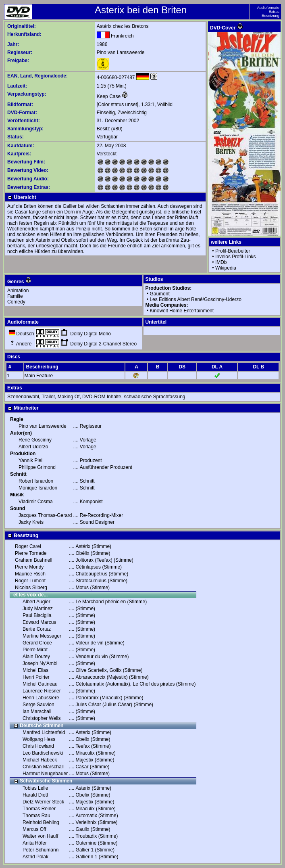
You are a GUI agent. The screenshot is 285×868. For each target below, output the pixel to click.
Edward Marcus (39, 622)
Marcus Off (34, 829)
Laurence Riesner (42, 691)
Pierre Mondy (29, 567)
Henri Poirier (36, 677)
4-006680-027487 (116, 77)
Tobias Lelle (35, 788)
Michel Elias (35, 670)
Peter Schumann (41, 850)
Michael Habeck (40, 760)
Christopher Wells (42, 718)
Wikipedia (226, 268)
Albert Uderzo (33, 447)
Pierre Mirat (35, 650)
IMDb (221, 262)
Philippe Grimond (37, 467)
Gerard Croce (37, 643)
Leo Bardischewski (43, 753)
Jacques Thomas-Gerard (45, 515)
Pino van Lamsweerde (121, 52)
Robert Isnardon (36, 481)
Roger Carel (28, 546)
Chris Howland (38, 746)
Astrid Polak (35, 857)
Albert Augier (36, 602)
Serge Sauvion (38, 705)
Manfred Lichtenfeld (44, 732)
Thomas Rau (36, 816)
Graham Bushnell (34, 560)
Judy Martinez (38, 609)
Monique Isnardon (38, 488)
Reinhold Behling (41, 822)
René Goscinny (35, 440)
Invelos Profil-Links (236, 257)
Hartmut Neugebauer (45, 774)
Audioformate (268, 8)
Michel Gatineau (40, 684)
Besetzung (270, 16)
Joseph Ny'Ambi (40, 663)
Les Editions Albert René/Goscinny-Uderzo (195, 299)
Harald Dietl (35, 795)
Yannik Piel (30, 460)
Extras (274, 12)
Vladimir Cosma (36, 502)
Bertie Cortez (37, 629)
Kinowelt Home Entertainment (182, 311)
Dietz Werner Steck (43, 802)
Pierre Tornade (31, 553)
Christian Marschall (43, 767)
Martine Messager (42, 636)
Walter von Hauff (41, 836)
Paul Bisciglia (37, 615)
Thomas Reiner (39, 809)
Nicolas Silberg (31, 588)
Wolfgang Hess (39, 739)
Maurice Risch (30, 574)
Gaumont (159, 294)
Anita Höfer (35, 843)
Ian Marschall (37, 711)
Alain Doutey (36, 657)
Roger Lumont (30, 581)
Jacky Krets (31, 522)
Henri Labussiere (41, 698)
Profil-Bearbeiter (233, 251)
